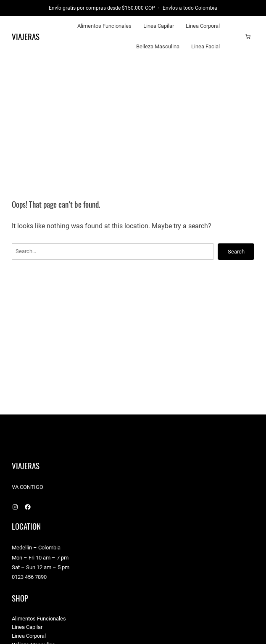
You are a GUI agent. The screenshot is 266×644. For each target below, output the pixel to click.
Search (236, 252)
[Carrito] (248, 37)
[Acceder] (235, 37)
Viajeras (26, 37)
